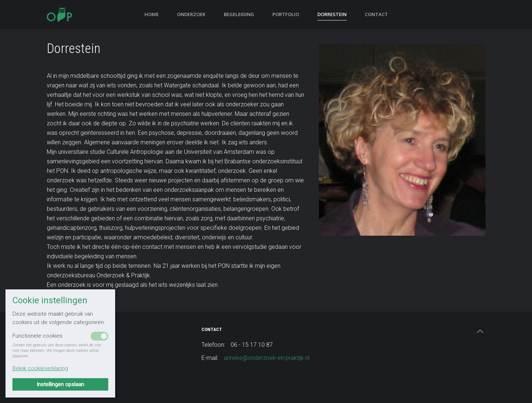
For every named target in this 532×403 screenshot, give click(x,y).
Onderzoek (191, 14)
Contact (376, 14)
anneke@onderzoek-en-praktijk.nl (267, 358)
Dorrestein (332, 14)
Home (152, 14)
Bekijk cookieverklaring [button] (40, 368)
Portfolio (286, 14)
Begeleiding (239, 14)
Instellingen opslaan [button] (60, 384)
